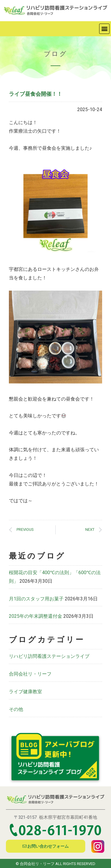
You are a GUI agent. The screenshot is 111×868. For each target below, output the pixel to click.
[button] (104, 29)
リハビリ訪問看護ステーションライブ (49, 656)
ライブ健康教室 (25, 692)
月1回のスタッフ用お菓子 (36, 599)
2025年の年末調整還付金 (36, 616)
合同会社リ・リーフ (30, 674)
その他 (16, 709)
